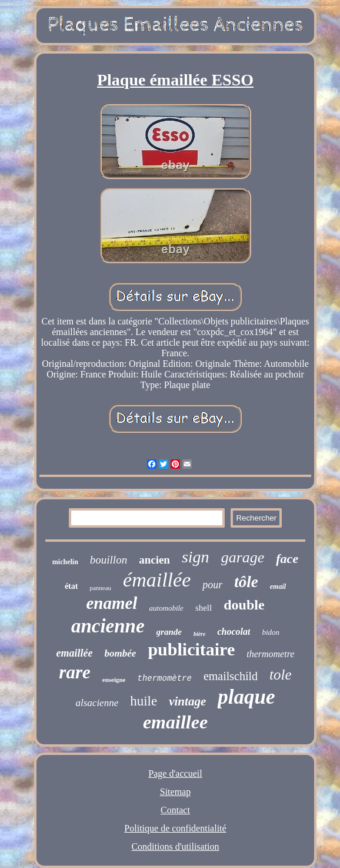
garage (243, 557)
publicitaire (191, 649)
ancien (154, 560)
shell (204, 608)
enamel (111, 603)
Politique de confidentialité (175, 828)
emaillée (75, 653)
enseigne (114, 680)
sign (196, 557)
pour (212, 585)
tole (281, 675)
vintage (187, 701)
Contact (175, 810)
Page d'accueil (175, 773)
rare (74, 672)
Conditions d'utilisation (175, 847)
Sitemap (175, 792)
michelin (65, 562)
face (287, 559)
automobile (166, 608)
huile (144, 701)
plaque (246, 697)
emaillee (175, 722)
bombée (121, 653)
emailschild (231, 676)
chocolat (234, 632)
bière (200, 634)
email (278, 587)
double (244, 605)
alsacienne (97, 703)
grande (169, 632)
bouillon (109, 560)
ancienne (108, 626)
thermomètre (164, 678)
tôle (246, 582)
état (71, 586)
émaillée (157, 580)
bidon (271, 632)
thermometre (270, 654)
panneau (100, 588)
